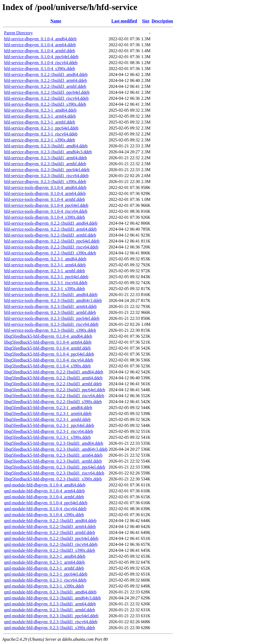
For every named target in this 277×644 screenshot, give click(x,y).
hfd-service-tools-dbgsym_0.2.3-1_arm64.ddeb (45, 265)
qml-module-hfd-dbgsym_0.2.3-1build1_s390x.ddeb (50, 628)
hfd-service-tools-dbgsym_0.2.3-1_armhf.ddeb (44, 271)
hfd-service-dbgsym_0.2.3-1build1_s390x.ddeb (45, 182)
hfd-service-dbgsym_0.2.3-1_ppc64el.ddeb (41, 128)
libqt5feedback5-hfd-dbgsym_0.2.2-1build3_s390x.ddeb (53, 402)
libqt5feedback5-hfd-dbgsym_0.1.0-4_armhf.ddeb (47, 348)
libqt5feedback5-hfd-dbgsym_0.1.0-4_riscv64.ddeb (49, 360)
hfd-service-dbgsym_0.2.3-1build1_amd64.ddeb (46, 146)
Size (146, 21)
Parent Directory (18, 33)
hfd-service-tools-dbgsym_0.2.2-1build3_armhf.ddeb (50, 235)
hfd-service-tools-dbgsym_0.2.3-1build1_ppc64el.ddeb (52, 318)
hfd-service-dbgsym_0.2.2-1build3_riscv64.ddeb (46, 98)
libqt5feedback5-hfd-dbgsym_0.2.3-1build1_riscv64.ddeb (54, 473)
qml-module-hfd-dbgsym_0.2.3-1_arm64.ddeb (44, 562)
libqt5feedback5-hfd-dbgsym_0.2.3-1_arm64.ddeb (48, 414)
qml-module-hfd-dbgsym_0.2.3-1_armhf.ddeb (44, 568)
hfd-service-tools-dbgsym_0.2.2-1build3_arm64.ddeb (50, 229)
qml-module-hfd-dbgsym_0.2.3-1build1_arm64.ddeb (50, 604)
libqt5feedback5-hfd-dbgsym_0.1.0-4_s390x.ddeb (47, 366)
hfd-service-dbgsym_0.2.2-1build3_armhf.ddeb (45, 86)
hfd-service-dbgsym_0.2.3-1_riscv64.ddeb (41, 134)
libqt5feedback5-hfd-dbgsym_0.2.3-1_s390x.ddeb (47, 437)
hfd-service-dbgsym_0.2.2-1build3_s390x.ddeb (45, 104)
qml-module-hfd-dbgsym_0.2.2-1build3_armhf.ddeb (50, 532)
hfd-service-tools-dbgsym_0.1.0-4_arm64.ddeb (45, 193)
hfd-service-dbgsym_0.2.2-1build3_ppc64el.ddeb (47, 92)
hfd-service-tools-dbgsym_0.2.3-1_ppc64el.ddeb (46, 277)
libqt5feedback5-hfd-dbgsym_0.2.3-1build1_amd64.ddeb (54, 443)
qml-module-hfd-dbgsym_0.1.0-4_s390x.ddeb (44, 515)
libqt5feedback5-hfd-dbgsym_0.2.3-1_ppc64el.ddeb (49, 425)
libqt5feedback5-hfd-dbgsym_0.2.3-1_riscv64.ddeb (49, 431)
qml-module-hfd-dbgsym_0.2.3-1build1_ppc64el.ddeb (51, 616)
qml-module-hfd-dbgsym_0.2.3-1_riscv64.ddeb (45, 580)
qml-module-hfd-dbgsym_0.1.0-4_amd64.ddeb (45, 485)
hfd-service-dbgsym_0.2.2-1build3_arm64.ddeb (45, 80)
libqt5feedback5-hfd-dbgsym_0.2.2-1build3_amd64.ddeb (54, 372)
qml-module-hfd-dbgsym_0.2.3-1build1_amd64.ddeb (50, 592)
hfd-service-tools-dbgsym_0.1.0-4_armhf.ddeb (44, 199)
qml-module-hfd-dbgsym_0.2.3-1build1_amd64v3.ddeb (52, 598)
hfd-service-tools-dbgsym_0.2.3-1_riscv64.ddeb (46, 283)
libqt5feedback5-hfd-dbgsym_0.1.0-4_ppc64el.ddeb (49, 354)
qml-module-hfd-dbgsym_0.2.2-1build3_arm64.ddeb (50, 527)
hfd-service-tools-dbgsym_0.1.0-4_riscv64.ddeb (46, 211)
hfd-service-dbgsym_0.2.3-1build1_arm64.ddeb (45, 158)
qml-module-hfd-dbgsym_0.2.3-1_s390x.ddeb (44, 586)
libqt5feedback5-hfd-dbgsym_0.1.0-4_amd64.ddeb (48, 336)
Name (56, 21)
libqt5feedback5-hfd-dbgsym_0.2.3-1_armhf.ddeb (47, 419)
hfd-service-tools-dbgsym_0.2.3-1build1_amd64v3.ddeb (53, 301)
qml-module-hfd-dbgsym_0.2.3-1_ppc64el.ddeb (46, 574)
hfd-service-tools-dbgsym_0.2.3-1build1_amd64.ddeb (51, 295)
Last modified (124, 21)
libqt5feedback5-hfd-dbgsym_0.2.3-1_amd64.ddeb (48, 408)
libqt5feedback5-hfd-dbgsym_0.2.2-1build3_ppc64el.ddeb (55, 390)
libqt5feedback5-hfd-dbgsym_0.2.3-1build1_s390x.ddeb (53, 479)
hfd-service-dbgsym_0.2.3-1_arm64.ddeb (40, 116)
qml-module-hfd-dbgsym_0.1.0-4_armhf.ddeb (44, 497)
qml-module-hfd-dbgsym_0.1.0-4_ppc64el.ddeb (46, 503)
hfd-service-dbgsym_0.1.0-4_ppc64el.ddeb (41, 57)
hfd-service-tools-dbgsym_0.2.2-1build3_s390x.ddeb (50, 253)
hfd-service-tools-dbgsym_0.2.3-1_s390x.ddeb (44, 289)
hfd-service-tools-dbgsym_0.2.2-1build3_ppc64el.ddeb (52, 241)
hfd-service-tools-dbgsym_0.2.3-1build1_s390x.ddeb (50, 330)
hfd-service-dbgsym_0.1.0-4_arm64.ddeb (40, 45)
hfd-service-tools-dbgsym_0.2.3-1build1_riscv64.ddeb (51, 324)
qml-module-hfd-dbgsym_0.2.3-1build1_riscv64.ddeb (51, 622)
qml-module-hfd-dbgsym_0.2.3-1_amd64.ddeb (45, 556)
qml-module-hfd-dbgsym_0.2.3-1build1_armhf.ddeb (50, 610)
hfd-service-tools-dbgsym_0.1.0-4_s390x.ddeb (44, 217)
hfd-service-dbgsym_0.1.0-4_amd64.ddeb (40, 39)
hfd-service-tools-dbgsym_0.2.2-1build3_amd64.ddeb (51, 223)
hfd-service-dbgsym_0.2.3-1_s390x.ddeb (40, 140)
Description (162, 21)
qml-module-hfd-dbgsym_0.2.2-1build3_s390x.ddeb (50, 550)
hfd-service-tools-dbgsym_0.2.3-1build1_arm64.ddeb (50, 306)
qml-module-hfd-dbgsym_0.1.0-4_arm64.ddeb (44, 491)
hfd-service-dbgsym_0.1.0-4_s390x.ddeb (40, 69)
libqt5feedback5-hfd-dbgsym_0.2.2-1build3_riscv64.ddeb (54, 396)
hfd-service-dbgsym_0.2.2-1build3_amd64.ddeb (46, 74)
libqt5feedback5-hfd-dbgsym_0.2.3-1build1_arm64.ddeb (53, 455)
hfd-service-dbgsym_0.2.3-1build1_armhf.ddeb (45, 164)
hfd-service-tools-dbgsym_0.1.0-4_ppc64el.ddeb (46, 205)
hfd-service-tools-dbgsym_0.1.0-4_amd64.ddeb (45, 187)
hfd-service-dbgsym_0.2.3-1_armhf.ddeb (40, 122)
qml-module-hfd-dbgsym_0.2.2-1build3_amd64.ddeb (50, 521)
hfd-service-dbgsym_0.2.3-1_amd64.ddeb (40, 110)
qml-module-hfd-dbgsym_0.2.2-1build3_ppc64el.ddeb (51, 538)
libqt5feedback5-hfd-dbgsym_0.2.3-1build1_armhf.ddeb (53, 461)
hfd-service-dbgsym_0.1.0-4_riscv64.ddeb (41, 63)
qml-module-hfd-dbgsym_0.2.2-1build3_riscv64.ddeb (51, 544)
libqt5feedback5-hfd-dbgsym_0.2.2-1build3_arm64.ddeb (53, 378)
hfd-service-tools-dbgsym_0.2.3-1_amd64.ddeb (45, 259)
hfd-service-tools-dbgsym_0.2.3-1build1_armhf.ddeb (50, 312)
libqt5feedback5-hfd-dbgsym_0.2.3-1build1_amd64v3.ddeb (56, 449)
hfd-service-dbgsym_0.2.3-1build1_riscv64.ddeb (46, 176)
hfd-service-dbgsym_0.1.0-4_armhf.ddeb (40, 51)
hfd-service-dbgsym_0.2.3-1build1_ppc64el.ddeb (47, 170)
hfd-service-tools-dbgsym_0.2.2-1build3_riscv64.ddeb (51, 247)
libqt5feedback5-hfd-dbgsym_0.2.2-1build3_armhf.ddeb (53, 384)
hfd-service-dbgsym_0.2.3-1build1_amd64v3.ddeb (48, 152)
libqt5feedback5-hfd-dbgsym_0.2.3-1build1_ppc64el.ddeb (55, 467)
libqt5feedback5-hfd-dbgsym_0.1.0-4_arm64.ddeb (48, 342)
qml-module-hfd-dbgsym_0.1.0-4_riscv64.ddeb (45, 509)
